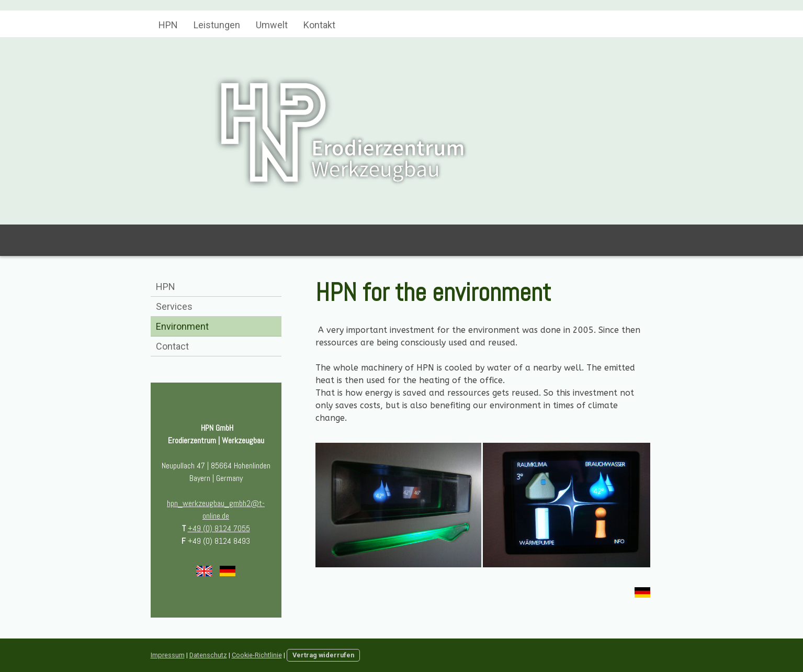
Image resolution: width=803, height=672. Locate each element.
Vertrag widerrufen (323, 655)
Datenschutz (208, 655)
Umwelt (272, 25)
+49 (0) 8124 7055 (219, 528)
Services (174, 306)
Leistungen (217, 25)
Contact (172, 346)
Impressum (168, 655)
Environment (182, 326)
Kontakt (319, 25)
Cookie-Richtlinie (257, 655)
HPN (168, 25)
